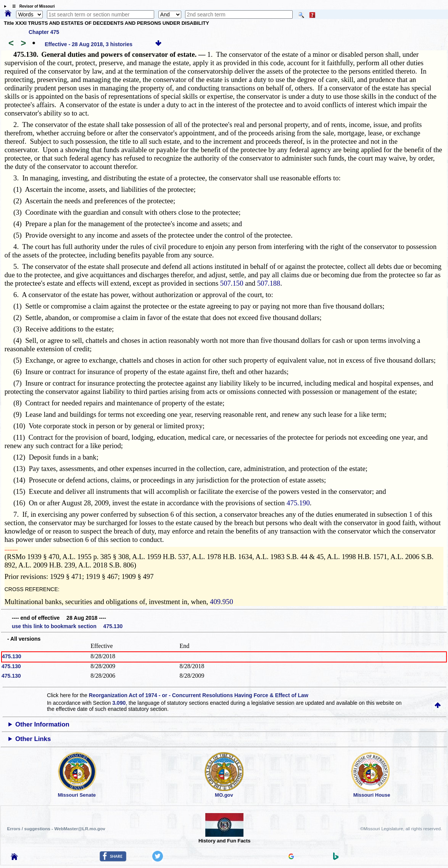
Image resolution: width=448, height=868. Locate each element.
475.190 (298, 503)
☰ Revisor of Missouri (32, 6)
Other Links (33, 739)
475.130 (12, 656)
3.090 (119, 703)
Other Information (42, 724)
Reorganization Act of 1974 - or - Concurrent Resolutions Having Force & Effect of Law (199, 695)
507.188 (269, 283)
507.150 (232, 283)
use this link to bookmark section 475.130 (67, 626)
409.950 (222, 602)
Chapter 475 (44, 32)
